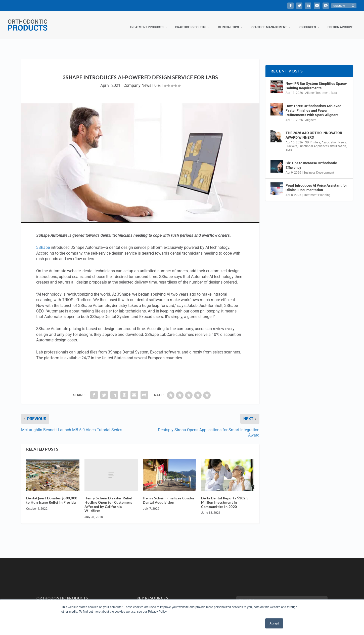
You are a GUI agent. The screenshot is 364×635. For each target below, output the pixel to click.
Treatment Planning (317, 190)
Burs (334, 88)
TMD (289, 145)
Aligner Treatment (317, 88)
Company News (137, 80)
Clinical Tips (228, 22)
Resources (307, 22)
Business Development (319, 168)
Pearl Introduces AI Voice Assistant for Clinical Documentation (316, 183)
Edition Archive (340, 22)
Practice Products (191, 22)
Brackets (291, 141)
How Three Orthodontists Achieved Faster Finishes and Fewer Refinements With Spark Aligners (313, 105)
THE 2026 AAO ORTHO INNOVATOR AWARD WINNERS (314, 130)
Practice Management (269, 22)
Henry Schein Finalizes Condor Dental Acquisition (169, 495)
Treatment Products (147, 22)
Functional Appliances (314, 141)
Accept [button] (274, 623)
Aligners (311, 115)
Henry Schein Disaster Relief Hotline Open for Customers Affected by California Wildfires (108, 499)
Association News (334, 137)
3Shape (43, 242)
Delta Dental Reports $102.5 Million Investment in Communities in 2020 (225, 497)
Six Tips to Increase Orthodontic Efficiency (311, 160)
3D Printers (313, 137)
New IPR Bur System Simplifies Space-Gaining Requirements (316, 81)
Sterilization (338, 141)
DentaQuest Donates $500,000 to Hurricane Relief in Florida (52, 495)
